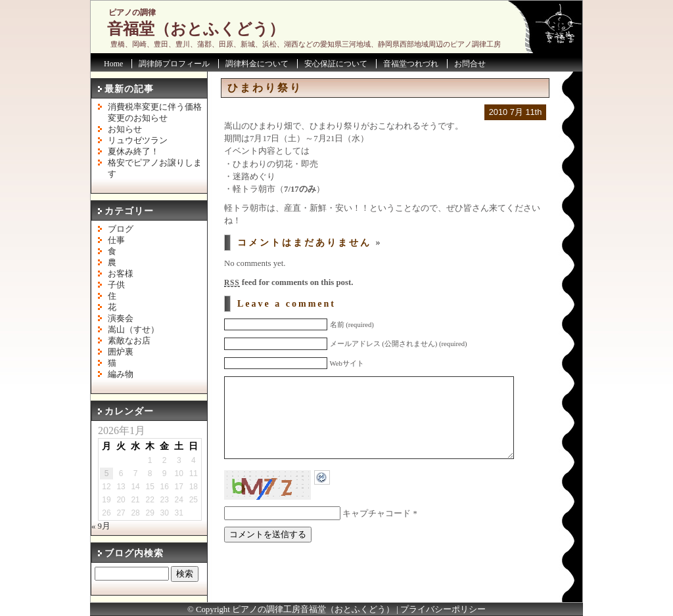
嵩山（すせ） (133, 330)
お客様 (121, 274)
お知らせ (125, 129)
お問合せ (470, 64)
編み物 (121, 374)
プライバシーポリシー (443, 609)
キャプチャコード (377, 533)
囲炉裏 (121, 352)
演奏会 (121, 319)
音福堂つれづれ (411, 64)
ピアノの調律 (132, 12)
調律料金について (257, 64)
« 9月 (101, 526)
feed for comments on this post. (289, 282)
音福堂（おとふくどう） (196, 29)
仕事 (116, 240)
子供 (116, 285)
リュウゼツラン (138, 141)
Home (113, 64)
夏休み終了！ (133, 152)
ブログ (121, 229)
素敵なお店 (129, 341)
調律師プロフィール (174, 64)
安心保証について (336, 64)
